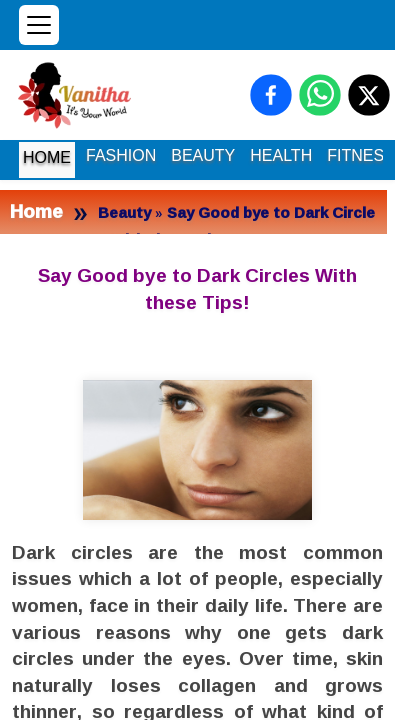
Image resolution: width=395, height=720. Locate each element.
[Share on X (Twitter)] (369, 95)
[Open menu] (39, 25)
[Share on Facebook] (271, 95)
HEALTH (281, 155)
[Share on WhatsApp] (320, 95)
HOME (47, 157)
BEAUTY (203, 155)
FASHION (121, 155)
